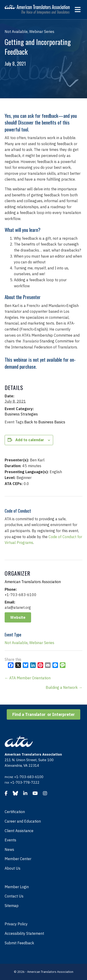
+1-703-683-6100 (29, 777)
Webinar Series (42, 643)
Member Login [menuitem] (17, 887)
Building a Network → (64, 687)
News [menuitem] (9, 849)
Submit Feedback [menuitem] (19, 943)
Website (18, 617)
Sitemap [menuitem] (12, 906)
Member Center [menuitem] (18, 859)
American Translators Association (33, 582)
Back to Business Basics (45, 422)
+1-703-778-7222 (25, 782)
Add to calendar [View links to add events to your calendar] (30, 440)
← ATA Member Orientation (28, 678)
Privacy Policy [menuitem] (16, 924)
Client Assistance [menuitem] (19, 831)
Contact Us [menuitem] (14, 896)
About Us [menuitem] (13, 868)
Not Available (16, 643)
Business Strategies (21, 414)
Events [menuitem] (10, 840)
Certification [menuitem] (15, 812)
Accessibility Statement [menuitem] (24, 933)
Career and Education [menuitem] (23, 821)
